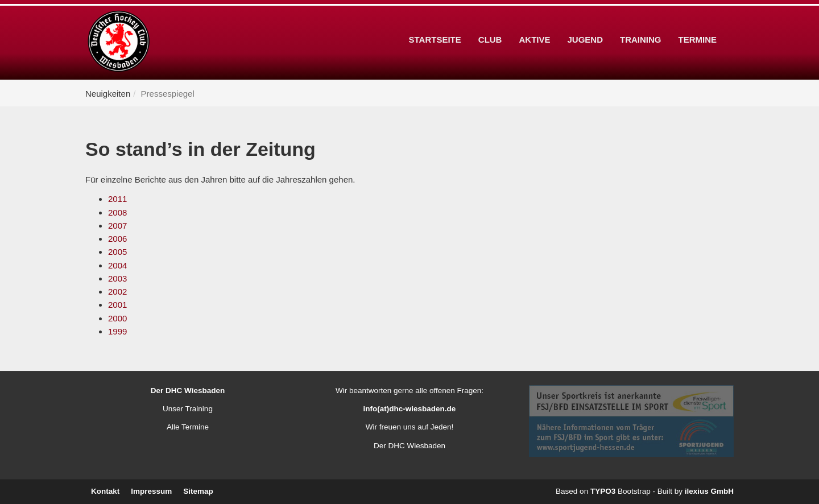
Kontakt (105, 491)
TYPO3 (603, 491)
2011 (117, 199)
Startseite (435, 22)
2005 (117, 252)
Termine (698, 22)
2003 (117, 278)
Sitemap (198, 491)
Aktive (534, 22)
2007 (117, 226)
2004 (117, 265)
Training (641, 22)
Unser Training (188, 409)
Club (490, 22)
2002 (117, 292)
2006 (117, 239)
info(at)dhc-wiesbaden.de (410, 409)
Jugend (585, 22)
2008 (117, 212)
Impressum (151, 491)
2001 (117, 305)
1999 (117, 331)
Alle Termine (188, 427)
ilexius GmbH (709, 491)
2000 (117, 318)
